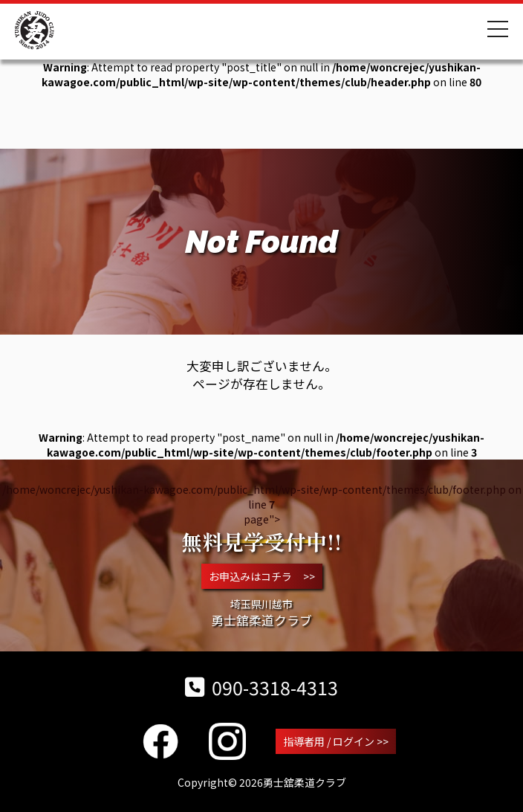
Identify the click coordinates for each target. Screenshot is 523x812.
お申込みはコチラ (262, 576)
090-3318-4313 (261, 687)
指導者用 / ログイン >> (336, 741)
